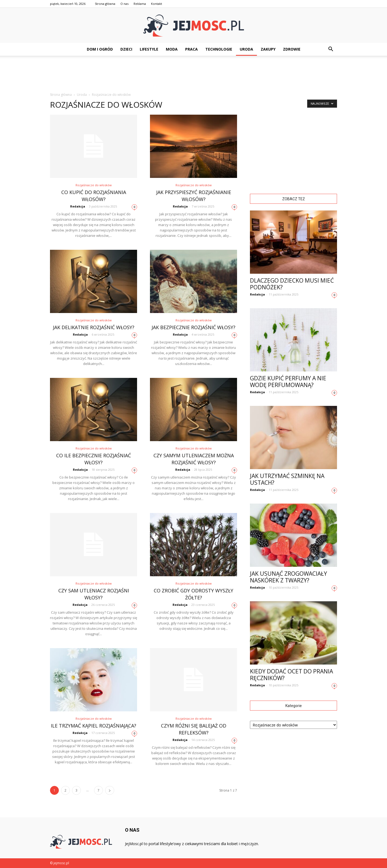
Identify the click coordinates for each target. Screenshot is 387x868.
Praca (191, 49)
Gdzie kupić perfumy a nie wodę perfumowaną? (288, 382)
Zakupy (268, 49)
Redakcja (78, 206)
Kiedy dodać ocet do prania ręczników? (291, 675)
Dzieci (126, 49)
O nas (124, 4)
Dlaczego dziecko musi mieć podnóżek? (292, 284)
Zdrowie (292, 49)
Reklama (140, 4)
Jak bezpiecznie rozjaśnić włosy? (193, 327)
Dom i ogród (100, 49)
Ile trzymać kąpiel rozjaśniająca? (94, 726)
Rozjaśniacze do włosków (94, 185)
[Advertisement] (193, 74)
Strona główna (105, 4)
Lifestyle (149, 49)
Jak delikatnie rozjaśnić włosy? (94, 327)
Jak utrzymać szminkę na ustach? (287, 479)
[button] (331, 49)
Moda (172, 49)
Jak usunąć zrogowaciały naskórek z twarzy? (289, 577)
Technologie (219, 49)
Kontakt (157, 4)
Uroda (246, 49)
